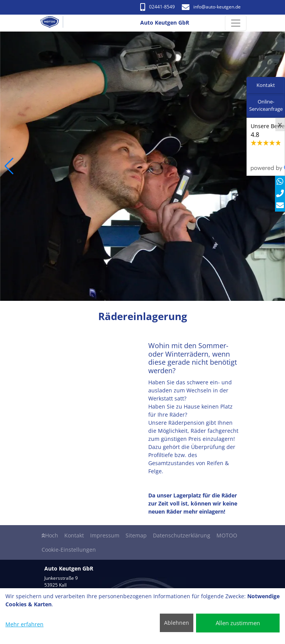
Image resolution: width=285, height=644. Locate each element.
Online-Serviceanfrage (266, 105)
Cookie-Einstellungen (69, 550)
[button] (9, 166)
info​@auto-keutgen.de (211, 7)
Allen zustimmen (238, 623)
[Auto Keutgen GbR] (53, 23)
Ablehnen (177, 623)
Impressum (105, 535)
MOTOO (227, 535)
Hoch (50, 535)
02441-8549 (158, 7)
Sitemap (136, 535)
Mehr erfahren (24, 624)
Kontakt (74, 535)
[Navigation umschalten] (236, 23)
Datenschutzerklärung (182, 535)
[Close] (280, 125)
